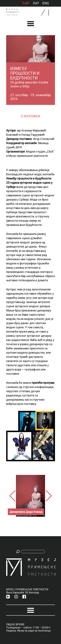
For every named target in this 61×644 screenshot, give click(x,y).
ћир (26, 3)
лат (36, 3)
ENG (46, 3)
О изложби (30, 116)
